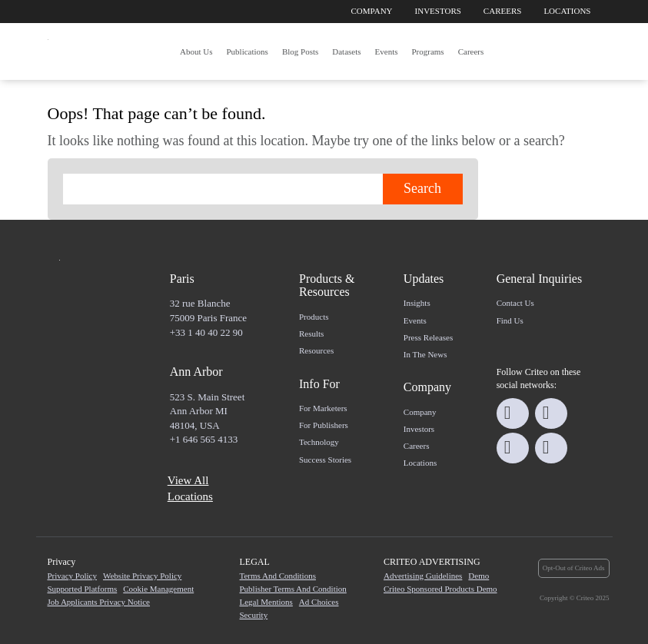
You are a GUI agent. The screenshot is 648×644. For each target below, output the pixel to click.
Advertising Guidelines (423, 576)
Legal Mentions (266, 602)
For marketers (323, 408)
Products (314, 317)
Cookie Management (158, 589)
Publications (247, 51)
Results (311, 334)
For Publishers (324, 425)
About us (196, 51)
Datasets (346, 51)
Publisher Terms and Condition (293, 589)
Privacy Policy (72, 576)
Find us (510, 320)
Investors (438, 11)
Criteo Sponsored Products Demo (440, 589)
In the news (425, 354)
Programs (427, 51)
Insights (417, 303)
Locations (567, 11)
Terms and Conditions (278, 576)
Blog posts (300, 51)
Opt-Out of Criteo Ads (574, 568)
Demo (479, 576)
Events (387, 51)
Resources (316, 350)
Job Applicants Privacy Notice (99, 602)
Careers (503, 11)
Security (254, 615)
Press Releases (428, 337)
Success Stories (325, 460)
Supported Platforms (83, 589)
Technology (319, 442)
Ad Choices (319, 602)
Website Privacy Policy (142, 576)
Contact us (515, 303)
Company (372, 11)
